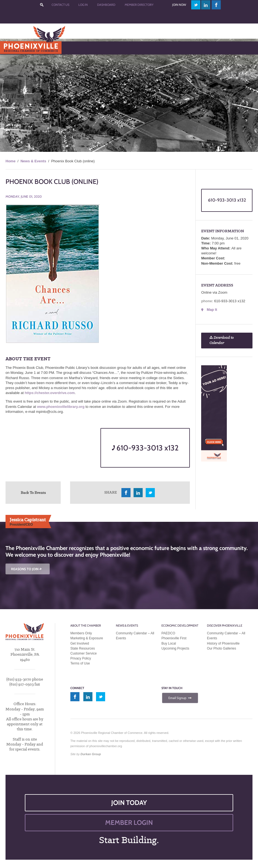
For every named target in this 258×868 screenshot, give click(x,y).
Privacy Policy (81, 658)
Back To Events (33, 492)
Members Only (81, 633)
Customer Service (83, 653)
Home (10, 161)
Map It (212, 310)
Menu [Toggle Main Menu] (13, 48)
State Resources (83, 648)
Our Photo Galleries (221, 648)
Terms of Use (80, 663)
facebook (216, 5)
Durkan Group (91, 754)
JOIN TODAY (129, 803)
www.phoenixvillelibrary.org (61, 407)
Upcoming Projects (175, 648)
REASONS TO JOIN (27, 569)
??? (42, 5)
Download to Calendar (222, 340)
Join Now (179, 5)
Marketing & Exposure (87, 638)
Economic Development (180, 625)
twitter (196, 5)
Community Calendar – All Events (135, 636)
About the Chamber (86, 625)
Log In (83, 5)
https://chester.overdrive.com (50, 393)
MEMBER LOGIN (129, 823)
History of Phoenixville (223, 643)
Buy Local (169, 643)
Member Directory (139, 5)
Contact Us (60, 5)
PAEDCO (168, 633)
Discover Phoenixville (225, 625)
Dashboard (106, 5)
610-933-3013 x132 (145, 448)
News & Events (33, 161)
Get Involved (80, 643)
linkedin (206, 5)
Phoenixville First (174, 638)
